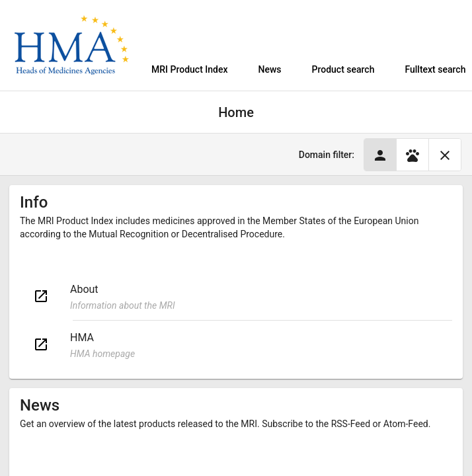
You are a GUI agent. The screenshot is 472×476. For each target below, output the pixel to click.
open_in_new (41, 296)
